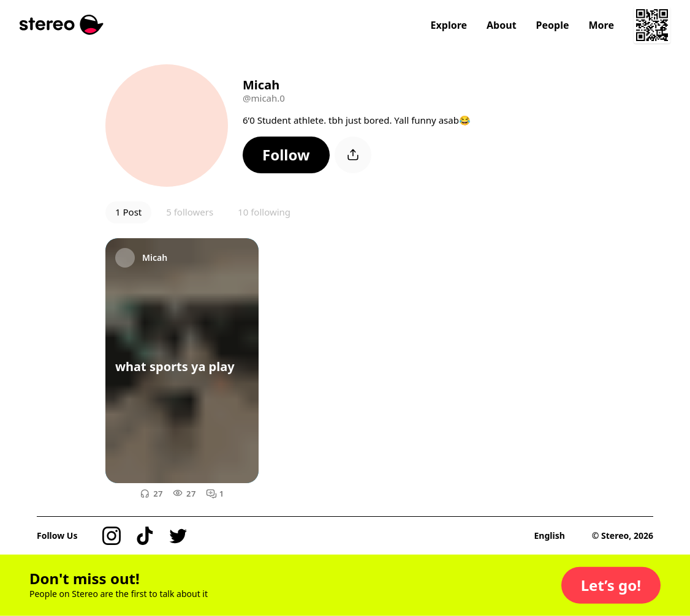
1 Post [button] (128, 212)
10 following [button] (264, 212)
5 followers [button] (190, 212)
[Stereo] (62, 25)
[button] (286, 155)
